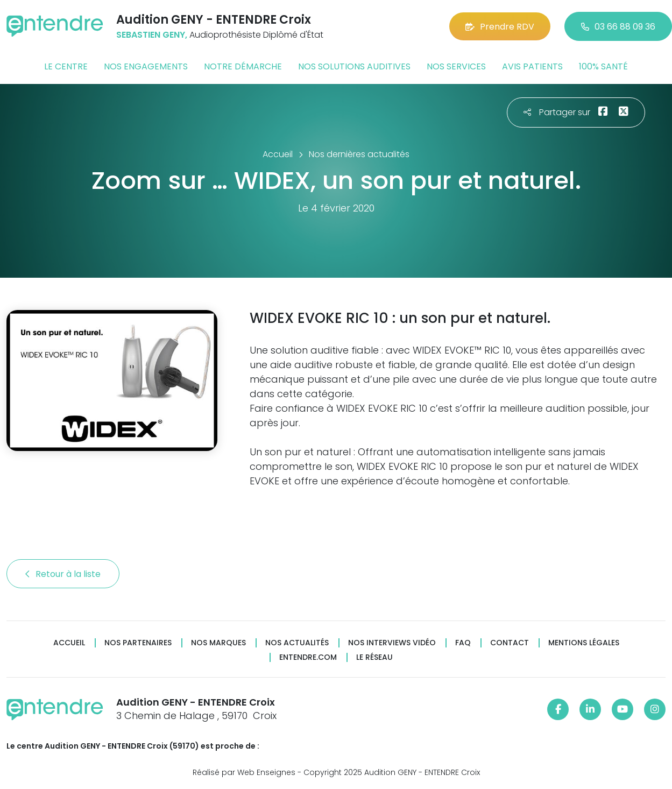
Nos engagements (146, 66)
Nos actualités (297, 643)
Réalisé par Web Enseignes (244, 772)
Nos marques (218, 643)
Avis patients (532, 66)
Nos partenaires (138, 643)
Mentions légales (584, 643)
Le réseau (374, 657)
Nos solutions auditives (354, 66)
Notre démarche (243, 66)
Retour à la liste (63, 574)
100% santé (603, 66)
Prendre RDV (500, 27)
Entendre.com (308, 657)
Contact (510, 643)
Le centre (66, 66)
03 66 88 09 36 (618, 27)
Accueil (69, 643)
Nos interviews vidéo (392, 643)
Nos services (456, 66)
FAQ (463, 643)
